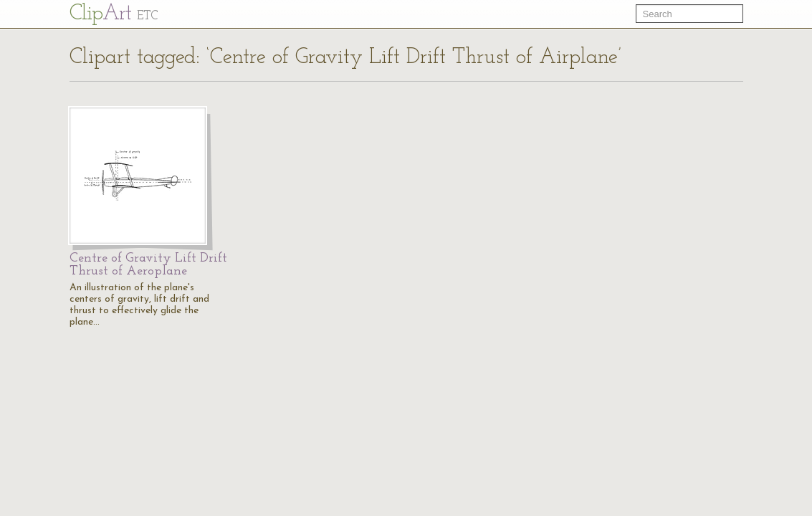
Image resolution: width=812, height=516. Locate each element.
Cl (114, 14)
